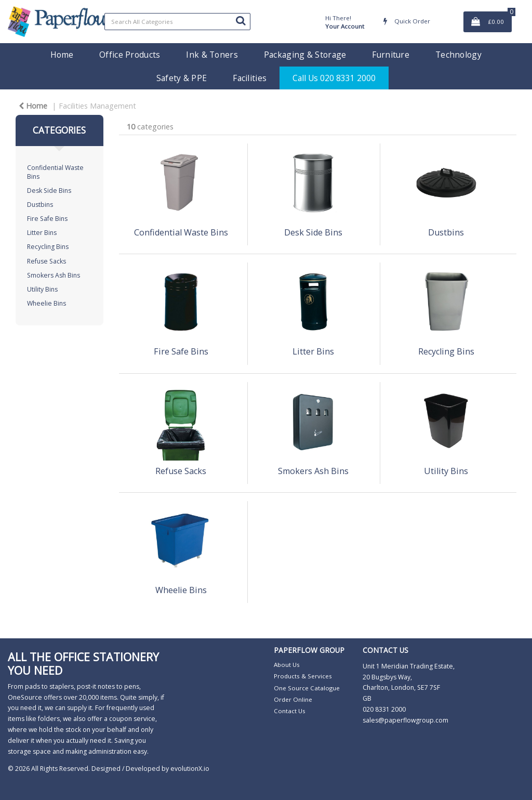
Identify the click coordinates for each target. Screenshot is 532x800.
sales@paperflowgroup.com (405, 720)
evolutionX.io (190, 769)
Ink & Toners (212, 55)
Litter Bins (42, 233)
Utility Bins (42, 289)
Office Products (130, 55)
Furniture (391, 55)
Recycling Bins (48, 247)
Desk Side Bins (49, 191)
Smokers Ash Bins (54, 275)
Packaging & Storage (305, 55)
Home (62, 55)
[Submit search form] (241, 20)
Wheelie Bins (46, 303)
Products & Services (303, 676)
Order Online (293, 699)
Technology (458, 55)
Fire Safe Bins (47, 219)
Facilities (250, 78)
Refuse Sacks (46, 261)
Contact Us (290, 711)
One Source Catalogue (307, 688)
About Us (287, 665)
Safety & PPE (182, 78)
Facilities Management (97, 106)
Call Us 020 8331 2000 (334, 78)
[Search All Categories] (177, 22)
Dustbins (40, 205)
